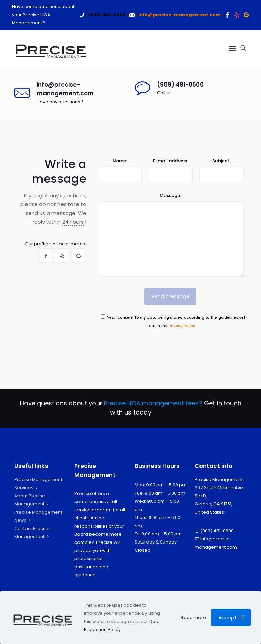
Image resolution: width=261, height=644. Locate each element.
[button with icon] (46, 255)
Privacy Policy (182, 326)
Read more (193, 617)
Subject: (221, 161)
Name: (120, 161)
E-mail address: (170, 161)
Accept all (231, 617)
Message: (170, 195)
